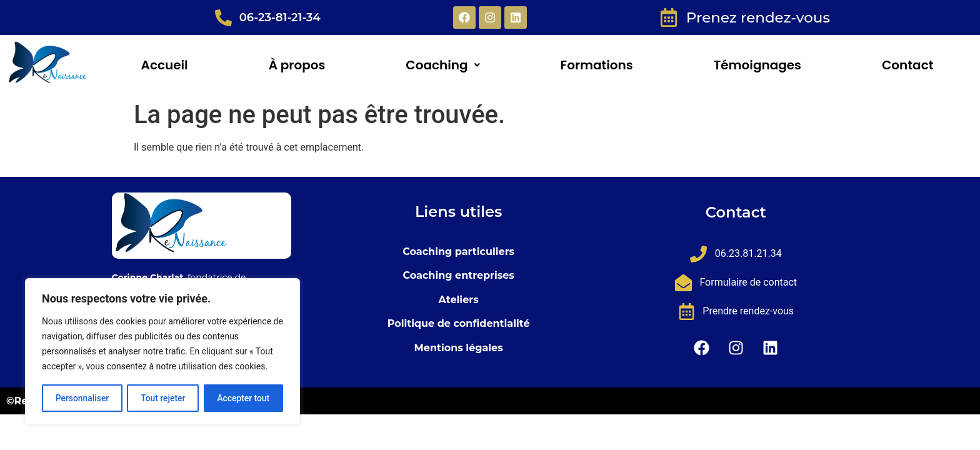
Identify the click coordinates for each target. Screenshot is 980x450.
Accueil (165, 65)
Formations (597, 65)
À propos (297, 65)
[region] (162, 352)
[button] (443, 65)
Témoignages (757, 65)
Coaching (442, 65)
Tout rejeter (163, 398)
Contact (907, 65)
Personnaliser (82, 398)
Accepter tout (243, 398)
